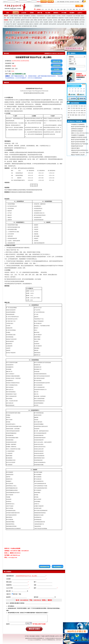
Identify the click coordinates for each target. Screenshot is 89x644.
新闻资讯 (56, 13)
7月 (70, 91)
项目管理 (71, 18)
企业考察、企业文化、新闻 (54, 20)
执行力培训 (6, 22)
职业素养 (46, 22)
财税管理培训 (55, 18)
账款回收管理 (21, 24)
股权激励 (28, 22)
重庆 (52, 9)
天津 (49, 9)
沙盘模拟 (64, 22)
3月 (75, 89)
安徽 (82, 111)
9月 (75, 91)
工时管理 (63, 16)
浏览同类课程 (57, 65)
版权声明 (47, 636)
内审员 (55, 22)
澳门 (84, 115)
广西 (68, 9)
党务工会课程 (48, 16)
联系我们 (38, 636)
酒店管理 (67, 24)
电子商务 (30, 18)
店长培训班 (24, 18)
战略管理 (23, 20)
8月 (73, 91)
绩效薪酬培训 (27, 16)
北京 (43, 9)
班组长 (82, 16)
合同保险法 (33, 16)
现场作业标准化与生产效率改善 (80, 144)
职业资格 (26, 24)
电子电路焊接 (75, 22)
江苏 (71, 111)
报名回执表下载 (45, 567)
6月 (84, 89)
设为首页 (72, 2)
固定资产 (15, 24)
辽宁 (77, 113)
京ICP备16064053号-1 (59, 638)
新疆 (73, 115)
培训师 (72, 20)
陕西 (69, 113)
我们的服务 (32, 636)
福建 (64, 9)
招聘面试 (16, 16)
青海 (71, 113)
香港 (79, 115)
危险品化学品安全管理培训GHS (80, 150)
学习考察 (64, 13)
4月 (78, 89)
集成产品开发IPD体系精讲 (78, 142)
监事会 (32, 20)
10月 (78, 91)
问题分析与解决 (75, 148)
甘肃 (74, 113)
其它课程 (35, 26)
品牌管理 (68, 20)
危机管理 (45, 20)
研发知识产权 (9, 24)
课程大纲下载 (57, 61)
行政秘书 (54, 16)
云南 (61, 9)
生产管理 (58, 16)
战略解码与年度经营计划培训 (79, 137)
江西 (77, 111)
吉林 (79, 113)
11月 (81, 91)
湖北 (77, 9)
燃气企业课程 (18, 26)
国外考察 (40, 20)
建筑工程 (32, 22)
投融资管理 (61, 18)
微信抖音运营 (18, 18)
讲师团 (32, 13)
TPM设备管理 (69, 16)
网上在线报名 (57, 73)
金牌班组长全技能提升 (77, 129)
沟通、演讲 (12, 22)
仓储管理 (82, 18)
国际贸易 (60, 22)
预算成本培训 (36, 18)
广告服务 (43, 636)
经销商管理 (45, 24)
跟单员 (42, 22)
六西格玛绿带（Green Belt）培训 (80, 153)
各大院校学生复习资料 (27, 26)
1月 (70, 89)
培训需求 (72, 13)
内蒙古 (76, 115)
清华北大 (37, 22)
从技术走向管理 (60, 24)
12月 (84, 91)
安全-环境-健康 (77, 16)
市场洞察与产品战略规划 (78, 124)
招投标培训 (77, 18)
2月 (73, 89)
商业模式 (28, 20)
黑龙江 (82, 113)
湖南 (74, 9)
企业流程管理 (17, 20)
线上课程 (48, 13)
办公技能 (18, 22)
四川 (79, 111)
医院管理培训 (11, 26)
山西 (74, 111)
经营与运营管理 (52, 24)
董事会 (36, 20)
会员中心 (80, 13)
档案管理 (21, 16)
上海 (46, 9)
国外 (69, 117)
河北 (69, 111)
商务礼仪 (11, 20)
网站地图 (62, 2)
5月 (81, 89)
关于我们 (27, 636)
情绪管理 (36, 24)
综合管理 (23, 22)
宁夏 (70, 115)
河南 (84, 111)
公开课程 (16, 13)
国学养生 (69, 22)
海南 (58, 9)
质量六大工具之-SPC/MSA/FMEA (80, 133)
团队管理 (77, 20)
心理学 (41, 24)
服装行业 (31, 24)
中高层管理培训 (40, 16)
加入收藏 (77, 2)
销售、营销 (6, 18)
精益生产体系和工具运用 (78, 155)
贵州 (71, 9)
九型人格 (72, 24)
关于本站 (67, 2)
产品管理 (66, 18)
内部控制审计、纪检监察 (45, 18)
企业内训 (24, 13)
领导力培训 (82, 20)
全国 (83, 9)
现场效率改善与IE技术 (77, 146)
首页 (58, 2)
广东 (55, 9)
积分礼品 (62, 636)
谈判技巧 (51, 22)
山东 (84, 108)
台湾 (82, 115)
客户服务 (12, 18)
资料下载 (40, 13)
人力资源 (11, 16)
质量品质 (63, 20)
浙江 (80, 9)
